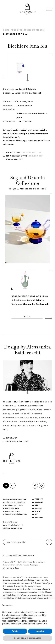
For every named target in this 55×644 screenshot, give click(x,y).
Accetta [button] (40, 631)
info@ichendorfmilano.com (16, 514)
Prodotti (16, 30)
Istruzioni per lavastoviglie (32, 130)
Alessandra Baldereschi (29, 93)
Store (37, 511)
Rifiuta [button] (15, 631)
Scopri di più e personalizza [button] (27, 638)
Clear (23, 102)
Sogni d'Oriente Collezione (28, 181)
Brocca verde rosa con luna (30, 296)
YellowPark (15, 568)
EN (13, 486)
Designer (39, 502)
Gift (37, 514)
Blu (17, 102)
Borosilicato (25, 106)
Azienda (38, 508)
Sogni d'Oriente (34, 30)
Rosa (30, 102)
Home (6, 30)
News (37, 505)
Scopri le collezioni (18, 441)
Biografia (12, 438)
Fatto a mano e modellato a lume (32, 116)
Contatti (39, 517)
